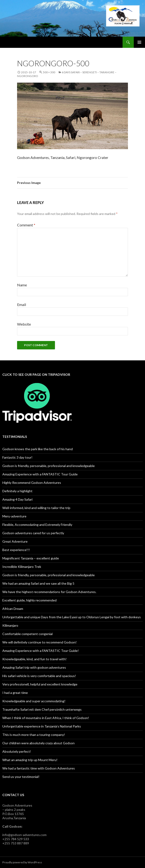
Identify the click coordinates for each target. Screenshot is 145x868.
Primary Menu (139, 42)
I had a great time (15, 693)
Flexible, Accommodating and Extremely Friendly (37, 525)
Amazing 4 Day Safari (17, 499)
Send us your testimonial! (21, 777)
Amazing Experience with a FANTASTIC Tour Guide (40, 474)
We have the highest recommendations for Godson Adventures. (49, 592)
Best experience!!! (16, 550)
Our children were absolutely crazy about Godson (38, 743)
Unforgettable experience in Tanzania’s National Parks (42, 726)
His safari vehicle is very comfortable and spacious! (39, 676)
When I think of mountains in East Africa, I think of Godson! (46, 718)
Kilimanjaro (10, 625)
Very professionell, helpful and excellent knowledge (40, 684)
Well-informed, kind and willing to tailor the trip (36, 508)
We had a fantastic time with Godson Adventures (39, 768)
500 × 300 (49, 72)
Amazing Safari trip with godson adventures (34, 667)
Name (22, 285)
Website (24, 324)
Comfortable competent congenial (27, 634)
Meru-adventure (14, 516)
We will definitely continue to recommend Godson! (40, 642)
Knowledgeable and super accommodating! (34, 701)
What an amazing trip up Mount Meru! (30, 760)
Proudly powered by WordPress (22, 862)
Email (22, 304)
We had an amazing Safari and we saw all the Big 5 (38, 583)
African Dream (13, 609)
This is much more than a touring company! (34, 735)
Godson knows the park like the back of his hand (38, 449)
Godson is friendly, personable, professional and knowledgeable (49, 466)
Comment (26, 225)
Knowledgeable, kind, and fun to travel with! (34, 659)
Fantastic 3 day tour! (17, 457)
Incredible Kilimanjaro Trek (22, 567)
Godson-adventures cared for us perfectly (33, 533)
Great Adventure (15, 541)
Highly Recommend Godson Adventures (32, 483)
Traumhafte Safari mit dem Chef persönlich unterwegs (42, 709)
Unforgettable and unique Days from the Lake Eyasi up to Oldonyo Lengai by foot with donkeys (72, 617)
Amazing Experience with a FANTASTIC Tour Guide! (41, 651)
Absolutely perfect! (17, 751)
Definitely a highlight (17, 491)
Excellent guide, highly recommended (29, 600)
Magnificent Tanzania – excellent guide (31, 558)
